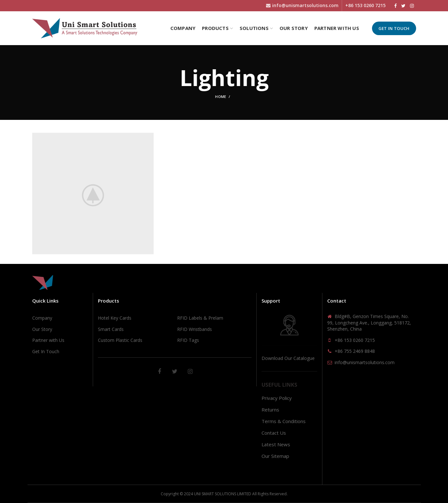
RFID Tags (188, 340)
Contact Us (274, 433)
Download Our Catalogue (288, 358)
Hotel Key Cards (115, 318)
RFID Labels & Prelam (200, 318)
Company (42, 318)
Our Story (42, 329)
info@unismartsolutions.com (365, 362)
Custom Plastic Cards (120, 340)
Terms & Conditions (284, 421)
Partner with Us (48, 340)
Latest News (276, 444)
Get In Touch (394, 28)
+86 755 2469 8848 (355, 351)
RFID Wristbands (195, 329)
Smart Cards (111, 329)
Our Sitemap (275, 456)
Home (221, 97)
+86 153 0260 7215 (355, 340)
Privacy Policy (277, 398)
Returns (270, 410)
